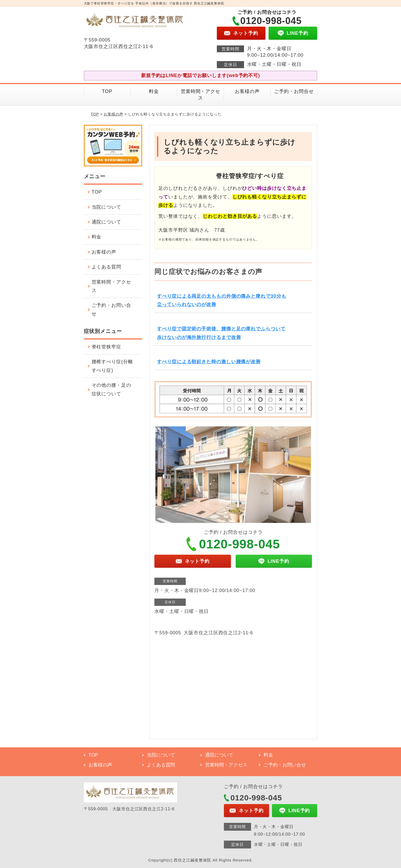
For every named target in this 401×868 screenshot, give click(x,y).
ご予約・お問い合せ (111, 309)
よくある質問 (106, 267)
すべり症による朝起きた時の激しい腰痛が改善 (209, 362)
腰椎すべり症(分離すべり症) (112, 366)
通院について (106, 222)
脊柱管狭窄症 (106, 347)
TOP (107, 91)
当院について (106, 207)
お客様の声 (247, 91)
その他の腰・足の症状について (111, 389)
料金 (154, 91)
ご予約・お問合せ (294, 91)
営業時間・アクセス (200, 95)
